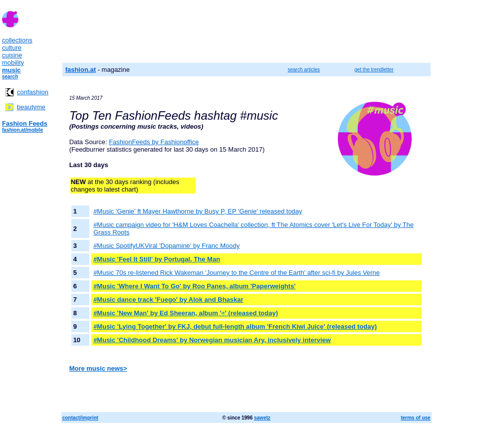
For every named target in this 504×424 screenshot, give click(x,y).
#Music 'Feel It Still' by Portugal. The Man (157, 259)
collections (17, 40)
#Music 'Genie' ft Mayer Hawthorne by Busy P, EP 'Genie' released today (198, 211)
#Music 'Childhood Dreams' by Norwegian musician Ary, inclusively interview (212, 340)
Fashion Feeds (25, 123)
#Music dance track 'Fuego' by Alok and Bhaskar (168, 300)
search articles (304, 70)
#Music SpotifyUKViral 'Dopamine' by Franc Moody (166, 246)
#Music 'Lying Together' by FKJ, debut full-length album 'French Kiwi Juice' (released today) (235, 326)
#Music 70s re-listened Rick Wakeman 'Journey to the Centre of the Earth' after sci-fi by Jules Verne (237, 273)
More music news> (98, 368)
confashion (33, 92)
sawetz (262, 418)
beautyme (31, 107)
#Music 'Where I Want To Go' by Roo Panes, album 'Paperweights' (194, 286)
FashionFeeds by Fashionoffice (154, 142)
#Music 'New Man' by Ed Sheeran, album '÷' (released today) (186, 313)
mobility (13, 63)
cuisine (12, 55)
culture (12, 48)
